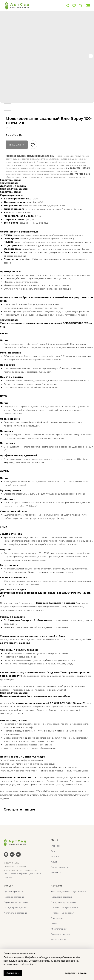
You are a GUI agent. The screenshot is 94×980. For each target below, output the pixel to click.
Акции (55, 862)
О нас (54, 851)
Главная (55, 846)
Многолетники (59, 929)
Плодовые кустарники (63, 902)
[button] (68, 5)
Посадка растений (14, 897)
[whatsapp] (6, 854)
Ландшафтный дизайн (16, 907)
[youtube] (12, 854)
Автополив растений (15, 913)
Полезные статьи (60, 867)
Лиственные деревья (62, 913)
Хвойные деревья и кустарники (68, 891)
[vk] (18, 854)
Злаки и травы (59, 939)
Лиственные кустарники (64, 907)
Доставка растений (14, 891)
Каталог (55, 856)
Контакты (56, 872)
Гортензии (57, 918)
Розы (54, 923)
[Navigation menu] (88, 6)
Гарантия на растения (16, 902)
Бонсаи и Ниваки (60, 934)
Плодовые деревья (61, 897)
